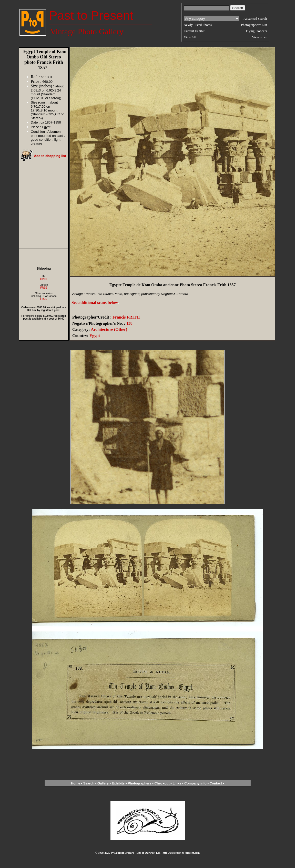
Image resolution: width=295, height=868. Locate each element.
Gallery (103, 783)
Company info (196, 783)
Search (89, 783)
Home (76, 783)
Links (177, 783)
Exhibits (118, 783)
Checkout (162, 783)
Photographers (139, 783)
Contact (216, 783)
